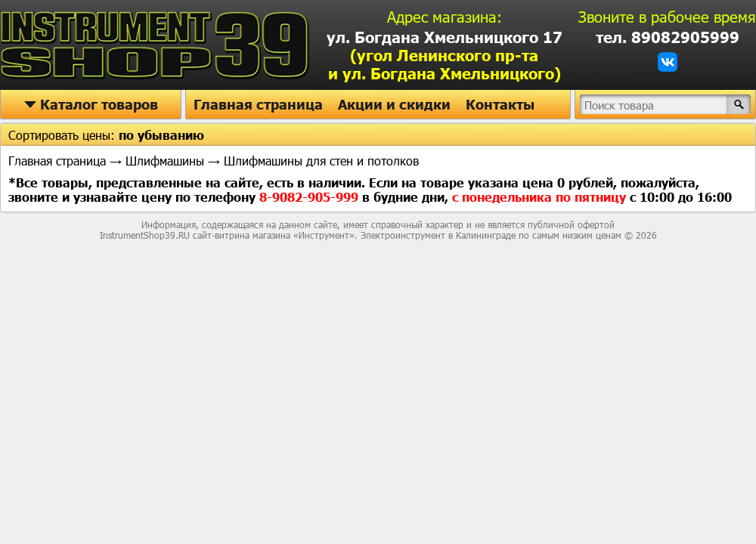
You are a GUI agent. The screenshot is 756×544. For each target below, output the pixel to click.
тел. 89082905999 (668, 37)
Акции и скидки (394, 104)
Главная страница (258, 104)
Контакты (500, 104)
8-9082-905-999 (311, 197)
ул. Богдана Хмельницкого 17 (445, 55)
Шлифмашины (165, 161)
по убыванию (161, 135)
